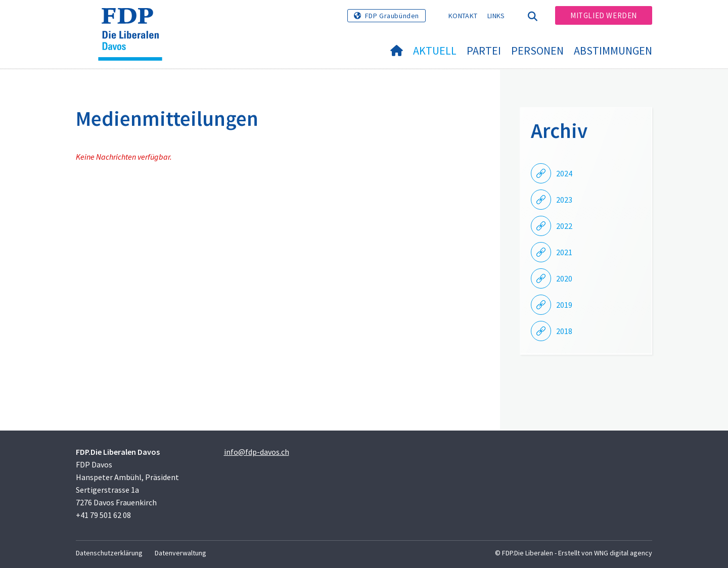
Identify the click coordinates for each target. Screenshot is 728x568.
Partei (484, 51)
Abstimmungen (613, 51)
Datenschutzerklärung (109, 553)
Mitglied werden (604, 15)
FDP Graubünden (392, 16)
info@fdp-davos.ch (257, 452)
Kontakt (463, 16)
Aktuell (435, 51)
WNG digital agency (623, 553)
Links (496, 16)
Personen (537, 51)
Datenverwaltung (180, 553)
